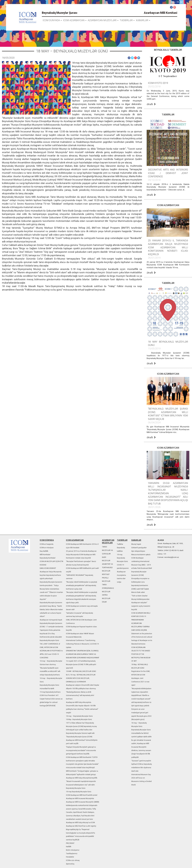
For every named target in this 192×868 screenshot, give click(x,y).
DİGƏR (104, 602)
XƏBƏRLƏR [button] (143, 20)
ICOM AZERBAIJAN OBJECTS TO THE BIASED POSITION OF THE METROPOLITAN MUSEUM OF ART (141, 654)
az (181, 2)
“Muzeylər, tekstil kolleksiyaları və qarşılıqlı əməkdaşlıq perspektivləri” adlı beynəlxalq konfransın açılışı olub (82, 585)
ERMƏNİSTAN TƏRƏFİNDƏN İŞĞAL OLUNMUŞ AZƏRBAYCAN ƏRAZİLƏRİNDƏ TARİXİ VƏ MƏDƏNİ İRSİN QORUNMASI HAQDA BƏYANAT (83, 654)
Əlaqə (173, 2)
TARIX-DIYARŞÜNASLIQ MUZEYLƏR (108, 588)
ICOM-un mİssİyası (47, 548)
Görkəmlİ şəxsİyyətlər (139, 548)
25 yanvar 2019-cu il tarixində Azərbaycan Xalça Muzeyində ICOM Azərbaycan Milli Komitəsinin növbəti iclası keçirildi (81, 555)
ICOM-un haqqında (47, 544)
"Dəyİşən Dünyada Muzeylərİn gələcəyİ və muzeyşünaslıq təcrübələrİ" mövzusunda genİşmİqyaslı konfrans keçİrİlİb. (81, 750)
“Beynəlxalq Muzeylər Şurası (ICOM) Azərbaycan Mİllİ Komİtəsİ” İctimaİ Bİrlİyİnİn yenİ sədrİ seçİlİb (82, 740)
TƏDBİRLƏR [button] (127, 20)
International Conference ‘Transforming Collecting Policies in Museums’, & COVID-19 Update (82, 644)
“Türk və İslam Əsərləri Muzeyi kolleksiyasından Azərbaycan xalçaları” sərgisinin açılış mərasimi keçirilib (141, 603)
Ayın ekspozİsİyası (138, 551)
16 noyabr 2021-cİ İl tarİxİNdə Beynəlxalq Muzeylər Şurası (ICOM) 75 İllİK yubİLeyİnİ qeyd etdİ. (81, 664)
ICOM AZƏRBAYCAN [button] (75, 20)
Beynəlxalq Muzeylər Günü (49, 640)
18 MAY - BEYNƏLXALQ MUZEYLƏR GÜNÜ (81, 671)
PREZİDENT (70, 843)
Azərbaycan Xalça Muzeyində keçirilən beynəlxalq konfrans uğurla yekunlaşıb (51, 575)
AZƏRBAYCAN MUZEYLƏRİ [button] (103, 20)
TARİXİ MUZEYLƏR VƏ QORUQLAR (107, 550)
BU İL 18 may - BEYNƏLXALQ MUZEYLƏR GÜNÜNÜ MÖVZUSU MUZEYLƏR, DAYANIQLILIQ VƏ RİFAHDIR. (81, 678)
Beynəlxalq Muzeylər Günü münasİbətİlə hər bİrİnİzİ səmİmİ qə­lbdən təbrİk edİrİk (141, 733)
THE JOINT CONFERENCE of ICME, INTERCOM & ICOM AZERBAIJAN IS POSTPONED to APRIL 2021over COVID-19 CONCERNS (51, 651)
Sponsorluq (70, 864)
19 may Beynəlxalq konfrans (50, 692)
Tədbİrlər (120, 544)
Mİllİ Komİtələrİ (45, 555)
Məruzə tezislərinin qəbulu (141, 555)
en (178, 2)
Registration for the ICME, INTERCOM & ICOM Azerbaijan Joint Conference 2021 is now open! (141, 678)
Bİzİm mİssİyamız (73, 850)
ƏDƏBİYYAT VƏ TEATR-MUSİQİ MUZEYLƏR (107, 568)
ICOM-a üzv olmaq (73, 860)
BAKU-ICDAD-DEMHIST (48, 568)
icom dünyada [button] (52, 20)
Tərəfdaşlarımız (72, 854)
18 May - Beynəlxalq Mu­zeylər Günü (79, 719)
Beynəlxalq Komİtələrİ (48, 558)
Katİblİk (69, 847)
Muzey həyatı (136, 544)
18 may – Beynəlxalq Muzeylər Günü (79, 716)
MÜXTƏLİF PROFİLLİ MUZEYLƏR (106, 578)
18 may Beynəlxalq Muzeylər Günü (79, 792)
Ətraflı (151, 104)
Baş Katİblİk (44, 551)
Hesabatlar (70, 857)
